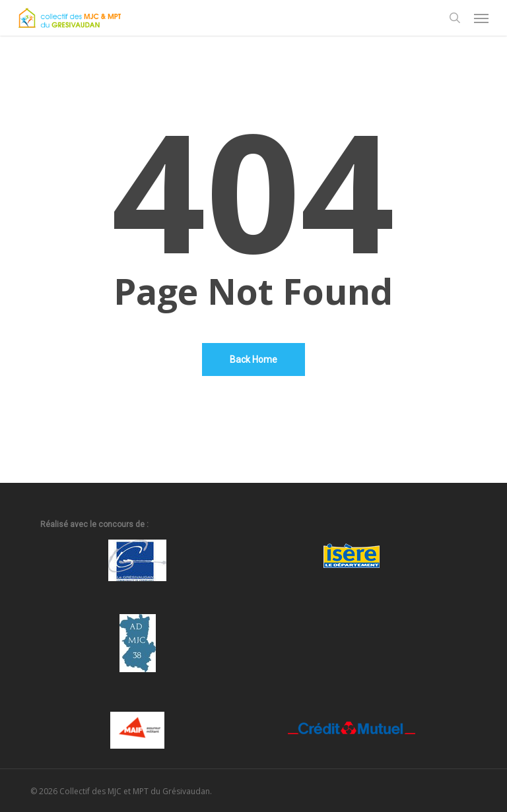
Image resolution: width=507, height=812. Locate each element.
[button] (481, 18)
